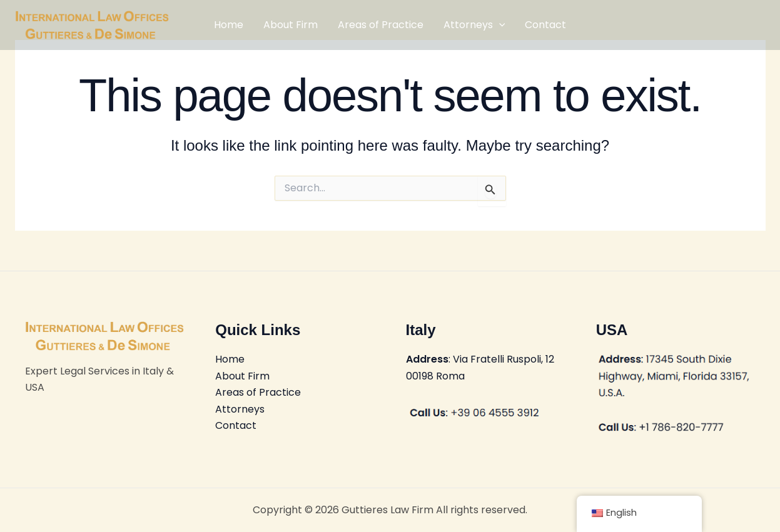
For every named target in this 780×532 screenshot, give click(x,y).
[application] (499, 25)
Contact (545, 25)
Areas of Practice (381, 25)
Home (229, 25)
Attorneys (474, 25)
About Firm (291, 25)
